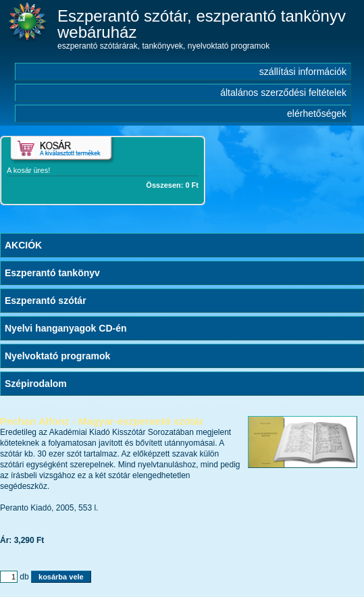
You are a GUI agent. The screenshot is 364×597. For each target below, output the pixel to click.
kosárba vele (61, 577)
